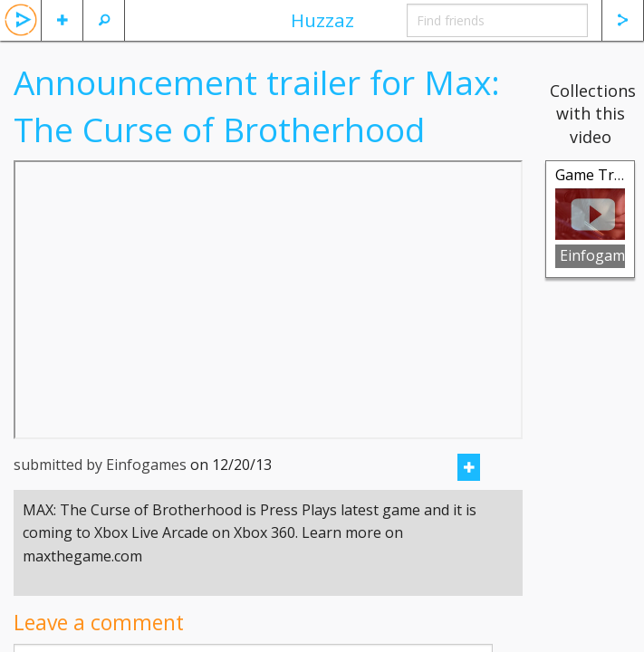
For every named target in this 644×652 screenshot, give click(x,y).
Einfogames (592, 255)
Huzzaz (322, 20)
